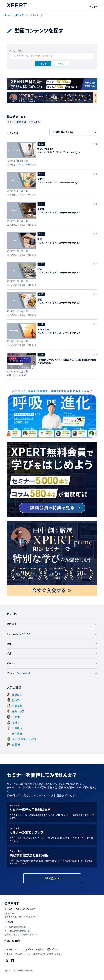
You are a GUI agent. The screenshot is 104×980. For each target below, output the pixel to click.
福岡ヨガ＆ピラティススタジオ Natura (21, 934)
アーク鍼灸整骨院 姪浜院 (15, 927)
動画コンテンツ (20, 15)
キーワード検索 (16, 51)
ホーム (7, 15)
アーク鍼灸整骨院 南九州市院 (17, 931)
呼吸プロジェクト (12, 941)
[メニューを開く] (93, 5)
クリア (61, 64)
